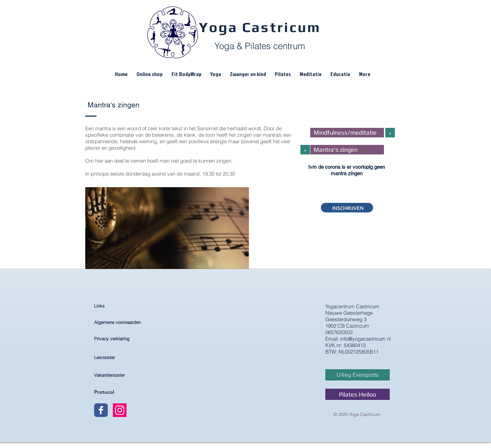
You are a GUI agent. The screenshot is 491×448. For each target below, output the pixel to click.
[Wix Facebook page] (101, 410)
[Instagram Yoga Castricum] (120, 410)
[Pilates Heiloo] (358, 394)
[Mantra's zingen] (347, 150)
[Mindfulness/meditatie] (347, 133)
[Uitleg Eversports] (358, 375)
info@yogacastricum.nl (366, 339)
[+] (390, 133)
